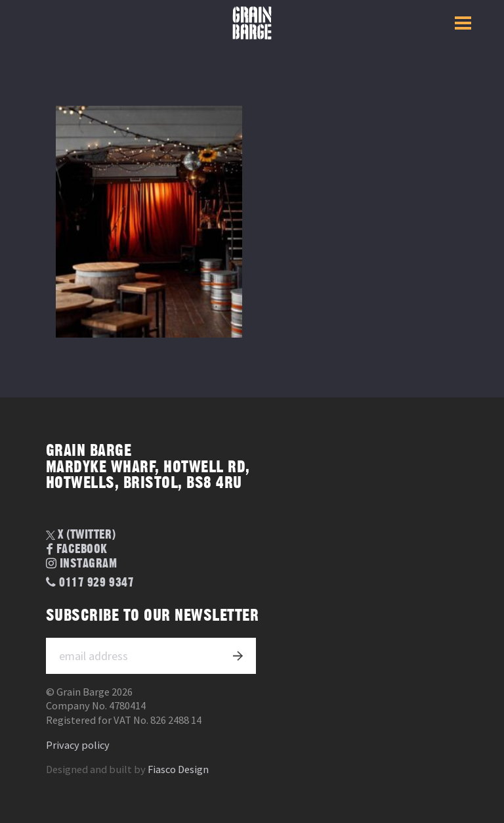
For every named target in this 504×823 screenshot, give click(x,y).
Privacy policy (78, 745)
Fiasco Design (178, 769)
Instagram (82, 564)
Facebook (77, 550)
